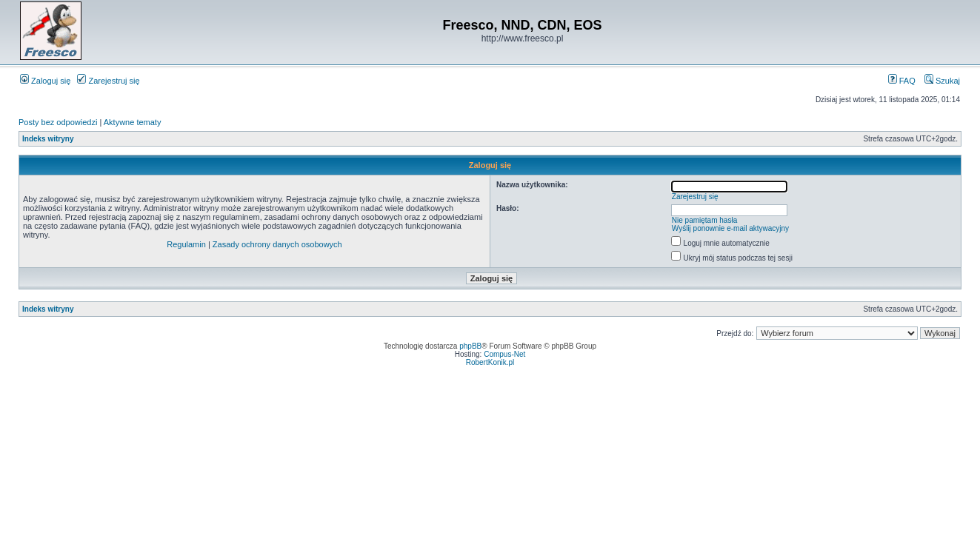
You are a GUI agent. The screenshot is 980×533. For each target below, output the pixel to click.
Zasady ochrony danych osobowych (277, 244)
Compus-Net (504, 354)
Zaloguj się (45, 81)
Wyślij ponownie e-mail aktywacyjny (730, 228)
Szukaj (942, 81)
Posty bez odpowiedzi (58, 122)
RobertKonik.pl (490, 362)
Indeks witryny (48, 139)
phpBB (470, 346)
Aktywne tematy (133, 122)
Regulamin (186, 244)
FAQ (902, 81)
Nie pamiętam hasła (704, 220)
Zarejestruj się (108, 81)
